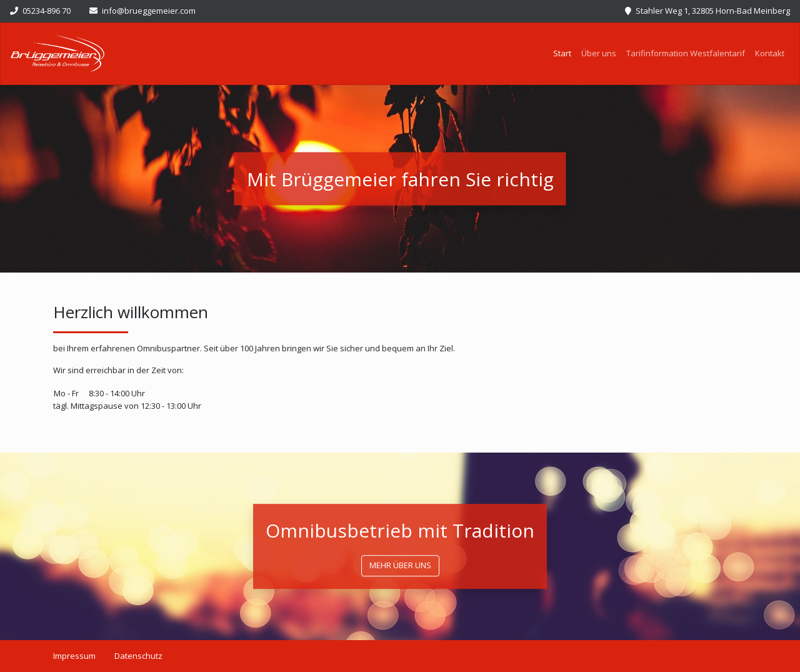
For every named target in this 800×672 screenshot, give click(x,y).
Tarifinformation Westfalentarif (686, 53)
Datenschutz (138, 656)
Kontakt (770, 53)
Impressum (74, 656)
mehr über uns (400, 565)
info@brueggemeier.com (142, 11)
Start (565, 53)
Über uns (599, 53)
